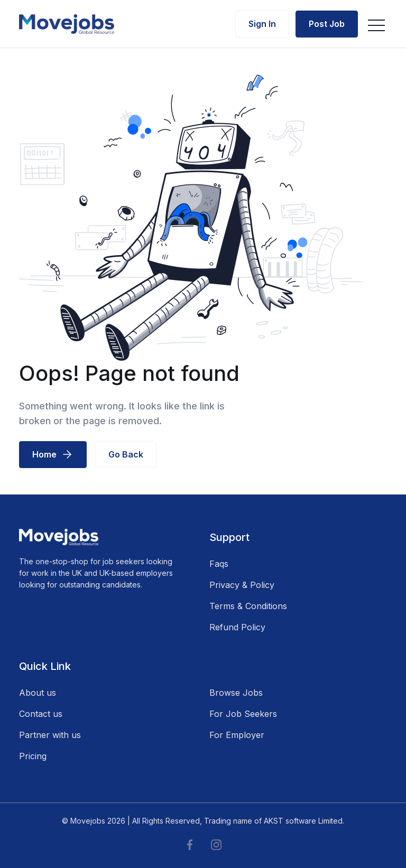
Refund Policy (237, 627)
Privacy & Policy (242, 585)
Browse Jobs (236, 693)
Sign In (262, 24)
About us (38, 693)
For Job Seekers (243, 714)
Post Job (327, 24)
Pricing (33, 756)
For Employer (237, 735)
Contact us (41, 714)
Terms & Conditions (248, 606)
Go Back (126, 454)
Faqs (219, 564)
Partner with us (50, 735)
